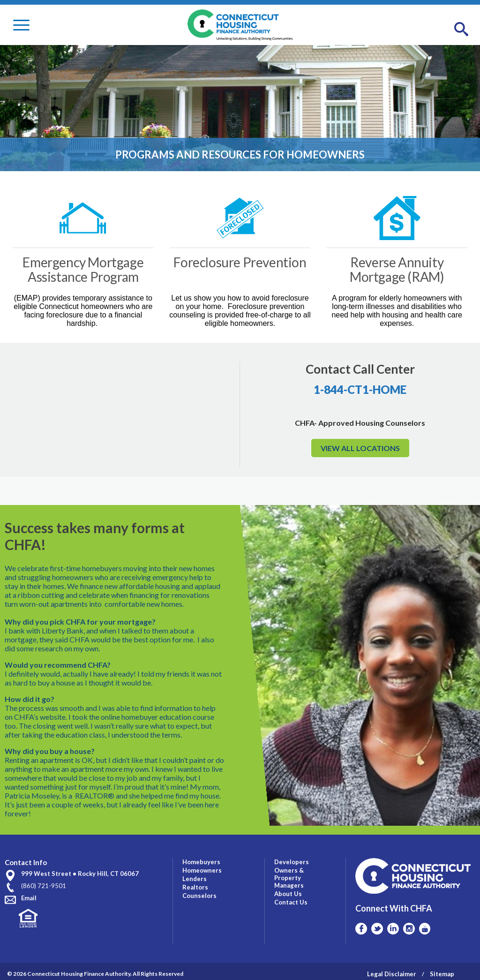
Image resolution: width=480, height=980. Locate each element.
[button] (461, 30)
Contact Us (291, 897)
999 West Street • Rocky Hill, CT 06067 (80, 868)
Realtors (195, 882)
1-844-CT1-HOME (360, 389)
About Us (288, 888)
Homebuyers (201, 856)
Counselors (199, 890)
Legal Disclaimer (392, 968)
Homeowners (202, 865)
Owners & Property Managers (289, 872)
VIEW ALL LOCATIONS (360, 448)
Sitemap (442, 968)
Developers (292, 856)
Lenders (195, 873)
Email (29, 893)
